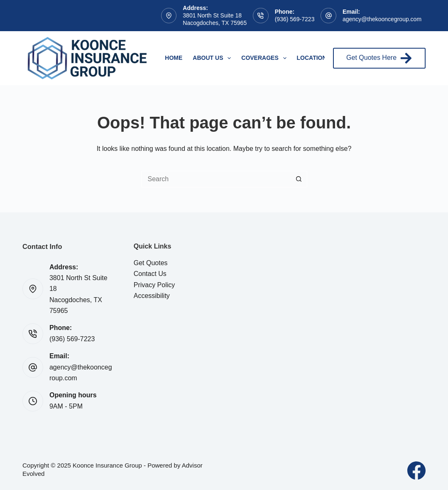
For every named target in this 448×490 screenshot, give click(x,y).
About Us (213, 58)
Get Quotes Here (379, 58)
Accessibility (152, 296)
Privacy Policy (154, 285)
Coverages (265, 58)
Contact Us (150, 274)
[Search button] (299, 179)
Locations (314, 58)
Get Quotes (151, 263)
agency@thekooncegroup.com (382, 19)
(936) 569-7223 (295, 19)
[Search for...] (216, 179)
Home (174, 58)
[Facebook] (416, 470)
